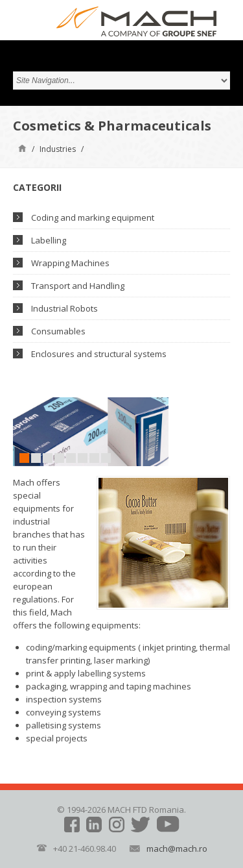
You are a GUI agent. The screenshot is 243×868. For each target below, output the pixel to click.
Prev (23, 431)
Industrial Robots (64, 308)
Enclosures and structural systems (99, 354)
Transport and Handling (78, 286)
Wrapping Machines (70, 263)
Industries (58, 149)
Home (22, 148)
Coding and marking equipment (93, 217)
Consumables (58, 331)
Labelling (49, 240)
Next (159, 431)
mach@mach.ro (177, 849)
